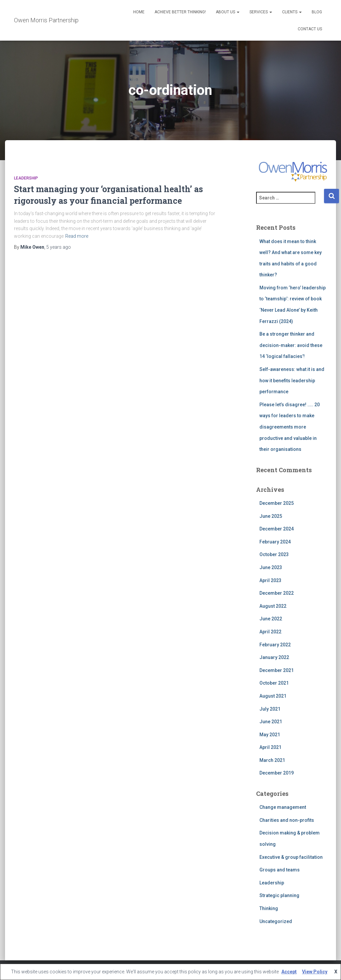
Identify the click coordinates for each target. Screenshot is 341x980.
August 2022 (273, 606)
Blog (317, 12)
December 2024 (277, 529)
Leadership (26, 178)
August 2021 (273, 696)
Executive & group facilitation (291, 857)
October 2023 (274, 554)
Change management (283, 807)
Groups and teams (280, 870)
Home (139, 12)
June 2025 (271, 516)
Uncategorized (276, 921)
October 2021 (274, 683)
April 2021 (270, 747)
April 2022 (270, 632)
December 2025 (277, 503)
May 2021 (270, 735)
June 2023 (271, 567)
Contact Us (310, 29)
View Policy (315, 972)
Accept (289, 972)
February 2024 (275, 542)
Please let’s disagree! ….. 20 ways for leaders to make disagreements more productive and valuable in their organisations (290, 427)
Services (261, 12)
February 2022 (275, 645)
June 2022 (271, 619)
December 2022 (277, 593)
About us (228, 12)
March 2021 (272, 760)
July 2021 (270, 709)
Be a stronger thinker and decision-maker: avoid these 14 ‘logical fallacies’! (291, 345)
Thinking (269, 908)
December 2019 (277, 773)
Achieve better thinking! (180, 12)
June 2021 (271, 722)
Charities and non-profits (287, 820)
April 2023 (270, 580)
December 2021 (277, 670)
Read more (77, 236)
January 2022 (274, 657)
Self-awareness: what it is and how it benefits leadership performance (292, 380)
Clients (292, 12)
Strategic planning (279, 895)
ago (59, 247)
